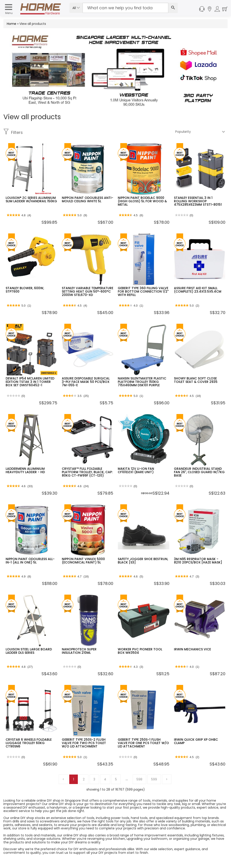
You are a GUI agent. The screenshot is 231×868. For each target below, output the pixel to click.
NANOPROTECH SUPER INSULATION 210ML (79, 651)
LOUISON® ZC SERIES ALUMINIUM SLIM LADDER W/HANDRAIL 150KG (31, 199)
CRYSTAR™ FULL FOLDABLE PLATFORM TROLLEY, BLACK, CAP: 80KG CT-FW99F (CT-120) (87, 472)
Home (12, 24)
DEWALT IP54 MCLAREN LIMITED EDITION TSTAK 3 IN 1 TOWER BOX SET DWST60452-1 (30, 382)
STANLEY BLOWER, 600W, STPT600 (25, 290)
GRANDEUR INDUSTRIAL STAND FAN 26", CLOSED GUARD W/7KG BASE (199, 472)
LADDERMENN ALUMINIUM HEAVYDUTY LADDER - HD (25, 470)
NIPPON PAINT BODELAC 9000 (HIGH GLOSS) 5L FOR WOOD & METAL (142, 201)
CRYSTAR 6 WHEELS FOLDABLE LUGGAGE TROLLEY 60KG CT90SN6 (29, 743)
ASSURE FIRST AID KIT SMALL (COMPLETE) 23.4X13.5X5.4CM (198, 290)
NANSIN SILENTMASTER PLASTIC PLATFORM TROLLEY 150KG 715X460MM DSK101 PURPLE (142, 382)
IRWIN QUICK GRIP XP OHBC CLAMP (196, 741)
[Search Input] (125, 8)
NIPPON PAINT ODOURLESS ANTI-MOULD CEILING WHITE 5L (88, 199)
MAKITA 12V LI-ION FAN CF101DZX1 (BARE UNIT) (136, 470)
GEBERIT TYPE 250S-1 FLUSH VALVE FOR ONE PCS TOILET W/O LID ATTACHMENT (143, 743)
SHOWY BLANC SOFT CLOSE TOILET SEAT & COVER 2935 (196, 380)
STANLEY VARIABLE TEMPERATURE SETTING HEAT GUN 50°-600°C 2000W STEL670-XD (88, 292)
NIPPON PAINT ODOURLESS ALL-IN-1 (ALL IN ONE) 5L (30, 561)
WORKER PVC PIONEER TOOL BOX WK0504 (140, 651)
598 (139, 779)
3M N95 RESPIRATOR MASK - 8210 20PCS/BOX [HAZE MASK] (198, 561)
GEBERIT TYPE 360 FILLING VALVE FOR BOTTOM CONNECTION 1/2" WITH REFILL (143, 292)
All (76, 8)
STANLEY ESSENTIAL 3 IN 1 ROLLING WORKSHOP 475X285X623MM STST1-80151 (198, 201)
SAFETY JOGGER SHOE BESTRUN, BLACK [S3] (143, 561)
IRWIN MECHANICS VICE (192, 649)
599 (154, 779)
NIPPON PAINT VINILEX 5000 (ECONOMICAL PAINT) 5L (83, 561)
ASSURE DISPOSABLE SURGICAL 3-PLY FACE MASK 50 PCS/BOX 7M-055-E (86, 382)
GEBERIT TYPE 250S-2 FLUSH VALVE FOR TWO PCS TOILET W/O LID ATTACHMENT (84, 743)
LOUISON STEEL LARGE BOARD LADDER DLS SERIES (29, 651)
